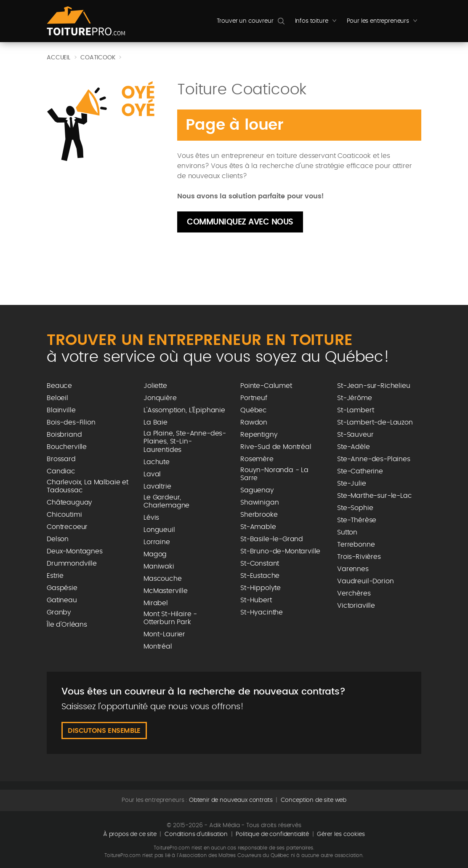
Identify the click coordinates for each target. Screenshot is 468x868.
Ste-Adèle (354, 447)
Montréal (158, 646)
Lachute (157, 462)
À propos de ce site (130, 834)
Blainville (61, 410)
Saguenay (257, 490)
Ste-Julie (352, 483)
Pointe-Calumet (266, 386)
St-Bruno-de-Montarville (280, 551)
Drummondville (72, 564)
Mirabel (156, 603)
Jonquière (160, 398)
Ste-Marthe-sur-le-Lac (375, 496)
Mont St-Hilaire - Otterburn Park (170, 618)
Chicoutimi (64, 515)
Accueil (58, 58)
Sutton (347, 532)
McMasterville (166, 591)
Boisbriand (64, 435)
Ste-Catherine (360, 471)
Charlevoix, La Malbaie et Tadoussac (88, 486)
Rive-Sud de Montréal (276, 447)
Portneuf (254, 398)
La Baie (156, 422)
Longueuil (159, 530)
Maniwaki (159, 566)
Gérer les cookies (341, 834)
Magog (155, 554)
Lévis (151, 518)
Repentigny (259, 435)
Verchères (354, 593)
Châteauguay (69, 502)
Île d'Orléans (67, 625)
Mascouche (163, 579)
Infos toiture (318, 23)
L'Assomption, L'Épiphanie (184, 410)
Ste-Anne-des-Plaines (374, 459)
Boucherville (67, 447)
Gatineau (62, 600)
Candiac (61, 471)
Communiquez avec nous (240, 222)
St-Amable (258, 527)
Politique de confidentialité (272, 834)
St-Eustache (260, 576)
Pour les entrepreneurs (384, 23)
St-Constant (260, 564)
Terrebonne (356, 545)
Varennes (353, 569)
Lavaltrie (157, 486)
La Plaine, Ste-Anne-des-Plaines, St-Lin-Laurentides (185, 441)
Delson (58, 539)
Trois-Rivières (359, 557)
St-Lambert (355, 410)
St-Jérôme (355, 398)
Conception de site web (314, 800)
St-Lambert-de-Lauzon (375, 422)
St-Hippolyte (261, 588)
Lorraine (157, 542)
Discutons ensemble (104, 731)
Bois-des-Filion (71, 422)
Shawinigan (259, 502)
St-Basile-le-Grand (272, 539)
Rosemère (257, 459)
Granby (59, 612)
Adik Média (224, 825)
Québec (254, 410)
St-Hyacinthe (262, 612)
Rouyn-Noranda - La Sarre (274, 474)
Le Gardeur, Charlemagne (166, 501)
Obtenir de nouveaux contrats (231, 800)
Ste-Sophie (355, 508)
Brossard (61, 459)
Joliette (155, 386)
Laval (152, 474)
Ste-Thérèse (357, 520)
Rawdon (254, 422)
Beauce (59, 386)
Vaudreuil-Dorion (365, 581)
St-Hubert (256, 600)
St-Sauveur (355, 435)
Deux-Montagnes (75, 551)
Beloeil (57, 398)
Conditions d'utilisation (196, 834)
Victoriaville (356, 606)
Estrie (55, 576)
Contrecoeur (67, 527)
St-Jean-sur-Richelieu (374, 386)
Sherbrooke (259, 515)
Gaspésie (62, 588)
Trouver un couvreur (245, 21)
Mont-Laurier (164, 634)
